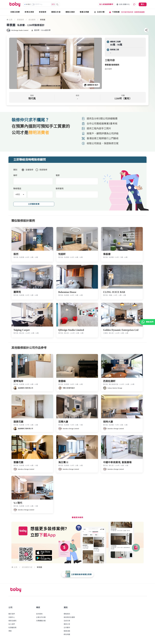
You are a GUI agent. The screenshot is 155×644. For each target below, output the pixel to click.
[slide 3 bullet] (54, 86)
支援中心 (12, 617)
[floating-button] (77, 574)
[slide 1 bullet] (50, 86)
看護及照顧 (84, 12)
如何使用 (39, 614)
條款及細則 (12, 621)
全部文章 (67, 621)
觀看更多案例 (77, 518)
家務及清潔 (29, 12)
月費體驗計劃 (41, 621)
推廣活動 (67, 631)
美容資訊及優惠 (69, 617)
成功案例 (32, 20)
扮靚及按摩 (15, 12)
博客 (10, 631)
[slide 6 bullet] (59, 86)
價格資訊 (67, 614)
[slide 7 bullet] (61, 86)
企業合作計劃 (41, 617)
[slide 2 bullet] (52, 86)
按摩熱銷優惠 (139, 12)
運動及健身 (70, 12)
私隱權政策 (12, 628)
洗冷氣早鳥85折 (127, 12)
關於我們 (12, 614)
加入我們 (12, 624)
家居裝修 (43, 12)
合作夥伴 (67, 628)
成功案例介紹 (27, 567)
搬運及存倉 (56, 12)
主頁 (9, 19)
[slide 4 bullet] (56, 86)
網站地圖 (67, 634)
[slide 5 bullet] (57, 86)
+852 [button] (18, 194)
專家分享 (67, 624)
